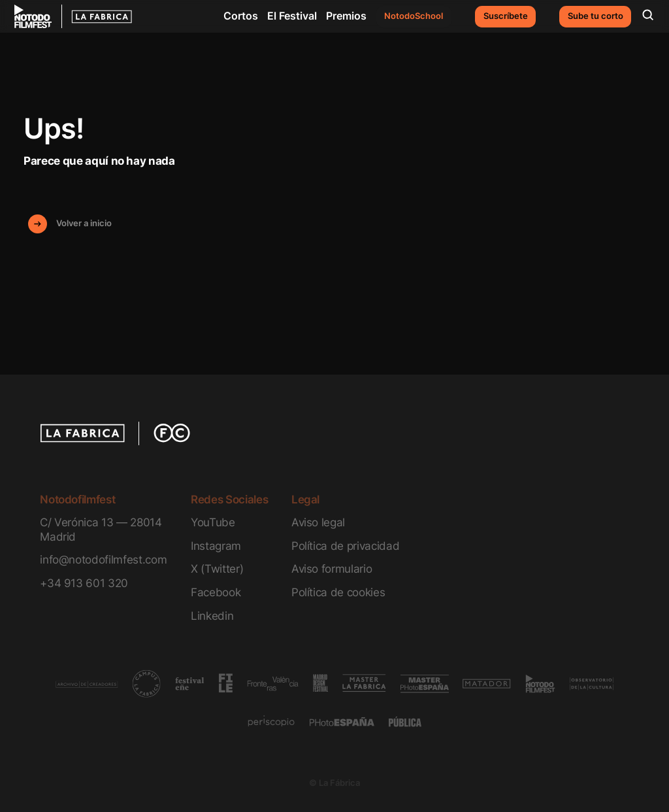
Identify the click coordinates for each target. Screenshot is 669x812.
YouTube (213, 522)
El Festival (292, 16)
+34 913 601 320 (84, 583)
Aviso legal (318, 522)
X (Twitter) (217, 568)
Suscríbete (506, 16)
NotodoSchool (414, 16)
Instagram (216, 546)
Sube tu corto (596, 16)
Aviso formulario (332, 568)
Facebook (216, 592)
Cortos (241, 16)
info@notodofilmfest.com (103, 559)
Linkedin (212, 616)
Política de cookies (338, 592)
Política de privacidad (345, 546)
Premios (346, 16)
